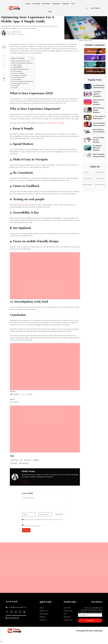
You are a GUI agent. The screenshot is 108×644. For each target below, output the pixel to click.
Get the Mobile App (14, 618)
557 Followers (88, 178)
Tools (73, 4)
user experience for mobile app (54, 123)
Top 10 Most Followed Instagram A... (98, 94)
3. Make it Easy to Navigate (20, 69)
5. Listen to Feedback (18, 73)
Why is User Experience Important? (23, 63)
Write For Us (44, 611)
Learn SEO (67, 608)
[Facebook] (7, 612)
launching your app (21, 205)
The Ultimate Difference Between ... (97, 148)
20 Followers (101, 172)
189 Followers (88, 184)
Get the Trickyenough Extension (18, 615)
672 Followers (101, 178)
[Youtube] (24, 612)
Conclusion (16, 85)
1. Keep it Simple (17, 65)
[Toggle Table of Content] (31, 59)
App (21, 460)
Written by (14, 32)
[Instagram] (20, 612)
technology (14, 463)
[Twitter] (12, 612)
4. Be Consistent (17, 71)
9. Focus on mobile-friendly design (23, 81)
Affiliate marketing (95, 51)
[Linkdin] (16, 612)
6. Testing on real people (20, 75)
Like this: (15, 88)
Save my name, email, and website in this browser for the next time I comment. (44, 520)
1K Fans (86, 172)
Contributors (56, 4)
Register (97, 8)
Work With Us (44, 614)
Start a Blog (36, 4)
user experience (24, 463)
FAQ (65, 614)
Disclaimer (67, 617)
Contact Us (43, 620)
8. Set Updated (17, 79)
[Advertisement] (45, 264)
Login (92, 8)
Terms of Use (68, 620)
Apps (95, 65)
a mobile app (14, 460)
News (50, 12)
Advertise (43, 617)
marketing (36, 460)
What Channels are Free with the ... (99, 132)
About (42, 608)
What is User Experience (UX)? (21, 61)
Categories (66, 4)
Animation (95, 58)
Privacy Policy (68, 611)
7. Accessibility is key (18, 77)
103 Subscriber (101, 184)
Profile (25, 482)
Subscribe (90, 621)
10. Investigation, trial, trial (21, 83)
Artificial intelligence (95, 71)
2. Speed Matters (17, 67)
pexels (90, 40)
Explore (28, 4)
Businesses (28, 460)
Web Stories (46, 4)
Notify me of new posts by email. (32, 526)
